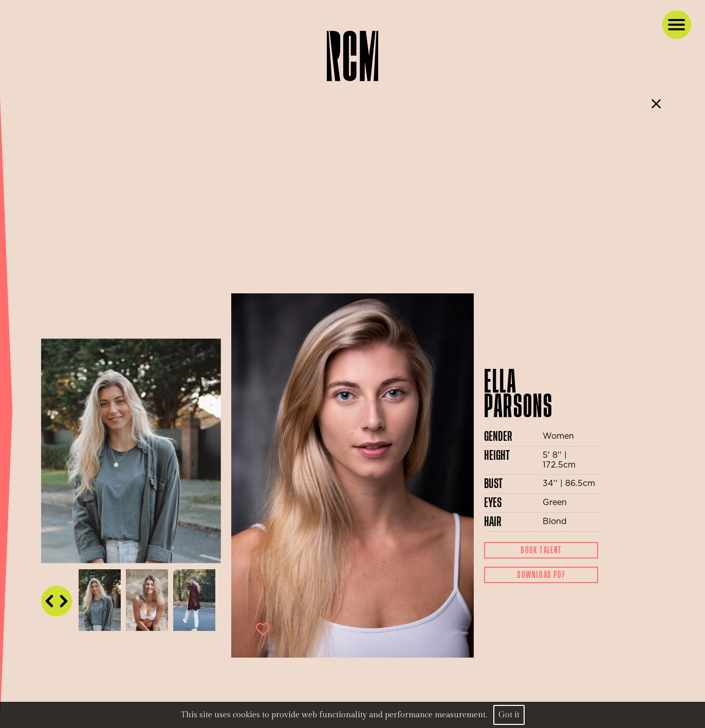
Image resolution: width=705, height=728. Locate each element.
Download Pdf (541, 575)
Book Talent (541, 550)
